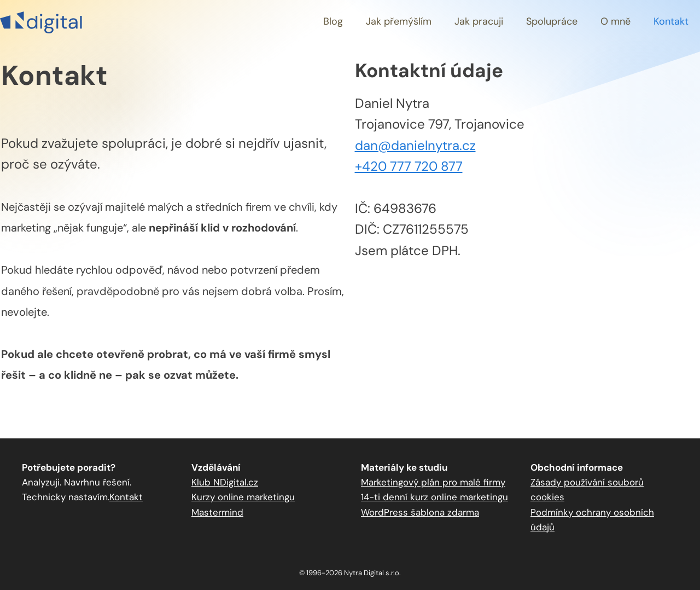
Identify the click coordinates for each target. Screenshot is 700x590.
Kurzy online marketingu (243, 497)
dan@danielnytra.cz (415, 145)
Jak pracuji (479, 21)
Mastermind (217, 512)
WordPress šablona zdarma (420, 512)
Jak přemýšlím (399, 21)
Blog (333, 21)
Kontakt (671, 21)
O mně (616, 21)
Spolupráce (552, 21)
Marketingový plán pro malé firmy (433, 482)
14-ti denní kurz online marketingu (434, 497)
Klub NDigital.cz (225, 482)
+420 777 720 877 (409, 166)
